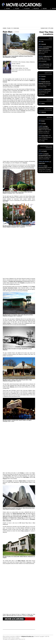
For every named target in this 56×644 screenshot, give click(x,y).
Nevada (14, 64)
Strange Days (21, 518)
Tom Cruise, (26, 68)
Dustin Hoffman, (19, 68)
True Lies (10, 516)
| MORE (44, 9)
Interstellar (9, 521)
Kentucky (23, 62)
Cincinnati (44, 44)
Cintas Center (46, 64)
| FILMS (16, 9)
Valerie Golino (22, 481)
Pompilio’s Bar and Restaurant (16, 281)
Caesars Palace (8, 476)
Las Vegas (44, 124)
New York (5, 168)
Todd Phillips (26, 477)
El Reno (9, 323)
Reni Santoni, (28, 70)
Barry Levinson (21, 66)
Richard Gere (13, 518)
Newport (43, 79)
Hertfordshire (6, 200)
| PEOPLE (35, 9)
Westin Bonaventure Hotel (19, 514)
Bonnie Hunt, (22, 70)
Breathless (5, 518)
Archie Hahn (15, 72)
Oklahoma (32, 62)
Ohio (20, 62)
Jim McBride (25, 516)
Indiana (28, 62)
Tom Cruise (6, 86)
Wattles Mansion (21, 561)
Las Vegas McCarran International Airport (44, 128)
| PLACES (26, 9)
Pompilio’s (23, 283)
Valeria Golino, (15, 70)
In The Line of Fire (17, 516)
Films (9, 28)
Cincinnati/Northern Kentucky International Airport (45, 49)
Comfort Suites (48, 89)
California (18, 64)
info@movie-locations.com (27, 636)
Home (4, 28)
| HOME (7, 9)
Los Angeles (17, 86)
